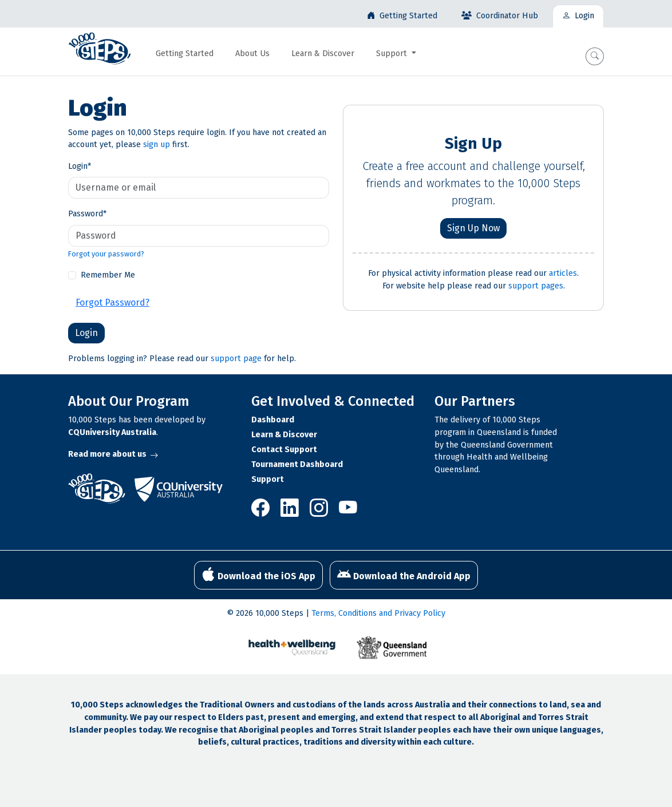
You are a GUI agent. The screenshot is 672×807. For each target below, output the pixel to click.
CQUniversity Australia (112, 432)
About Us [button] (252, 54)
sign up (157, 145)
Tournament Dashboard (297, 464)
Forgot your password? (106, 254)
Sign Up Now (473, 228)
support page (236, 359)
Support (268, 479)
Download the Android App (404, 575)
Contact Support (284, 450)
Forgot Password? (112, 302)
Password (87, 214)
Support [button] (393, 54)
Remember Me (108, 275)
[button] (595, 56)
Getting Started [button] (185, 54)
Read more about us (113, 454)
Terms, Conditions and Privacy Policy (378, 613)
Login (80, 166)
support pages (536, 286)
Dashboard (273, 420)
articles (563, 273)
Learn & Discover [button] (323, 54)
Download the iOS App (258, 575)
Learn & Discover (284, 435)
